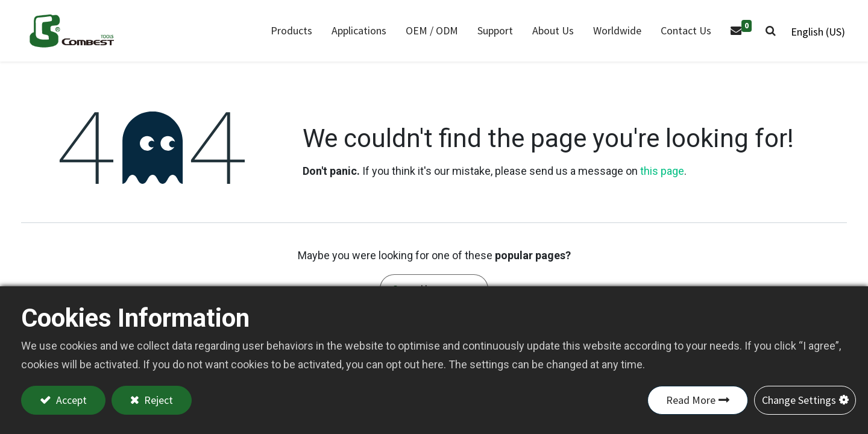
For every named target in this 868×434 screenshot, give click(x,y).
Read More (691, 400)
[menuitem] (358, 32)
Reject (157, 400)
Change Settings (799, 400)
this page (662, 174)
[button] (769, 32)
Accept (70, 400)
